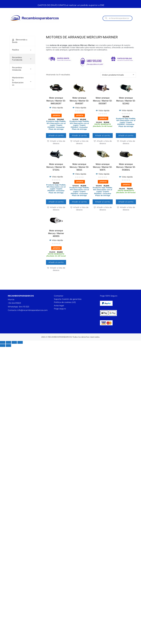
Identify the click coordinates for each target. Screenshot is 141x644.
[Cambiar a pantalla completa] (8, 342)
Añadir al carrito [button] (56, 135)
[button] (56, 142)
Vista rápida (56, 108)
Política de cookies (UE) (65, 302)
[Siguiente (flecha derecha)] (8, 346)
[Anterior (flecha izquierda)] (3, 346)
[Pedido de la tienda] (118, 75)
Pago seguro (60, 309)
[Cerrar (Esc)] (20, 342)
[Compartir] (14, 342)
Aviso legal (59, 305)
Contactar (59, 296)
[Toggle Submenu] (31, 50)
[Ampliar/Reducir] (3, 342)
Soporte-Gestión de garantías (68, 299)
